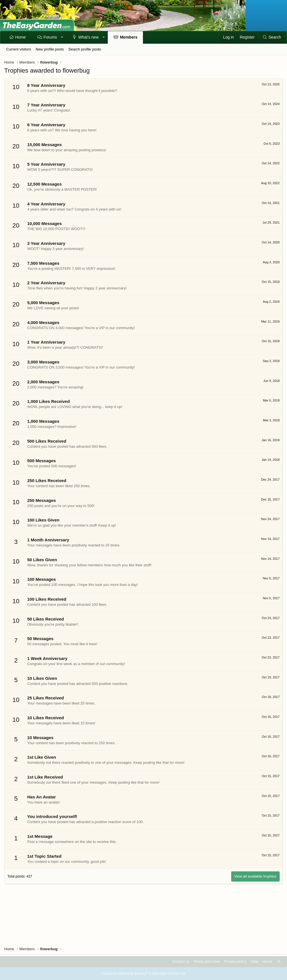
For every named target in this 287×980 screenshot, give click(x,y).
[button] (62, 37)
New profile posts (50, 49)
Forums (50, 37)
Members (129, 37)
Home (21, 37)
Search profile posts (85, 49)
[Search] (272, 37)
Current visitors (19, 49)
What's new (88, 37)
